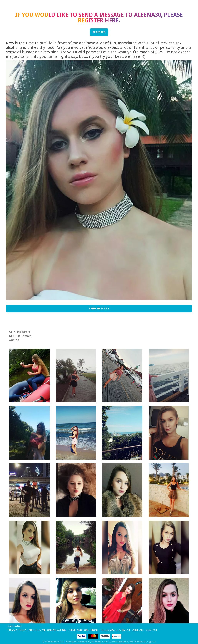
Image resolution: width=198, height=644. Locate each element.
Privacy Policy (17, 630)
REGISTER (99, 32)
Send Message (99, 308)
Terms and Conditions (83, 630)
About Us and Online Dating (47, 630)
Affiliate (138, 630)
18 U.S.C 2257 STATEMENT (115, 630)
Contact (152, 630)
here (112, 20)
